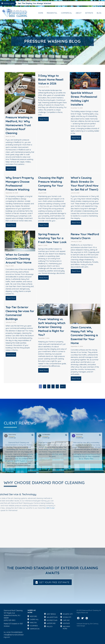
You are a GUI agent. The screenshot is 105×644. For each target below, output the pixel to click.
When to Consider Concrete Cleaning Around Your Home (19, 259)
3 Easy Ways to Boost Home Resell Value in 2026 (51, 80)
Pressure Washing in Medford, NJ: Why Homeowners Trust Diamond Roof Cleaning (19, 125)
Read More (11, 168)
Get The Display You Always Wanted (34, 3)
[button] (52, 582)
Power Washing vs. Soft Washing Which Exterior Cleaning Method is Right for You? (52, 327)
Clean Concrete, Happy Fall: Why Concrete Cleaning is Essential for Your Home (84, 335)
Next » (63, 386)
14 (57, 386)
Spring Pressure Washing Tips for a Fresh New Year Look (52, 238)
